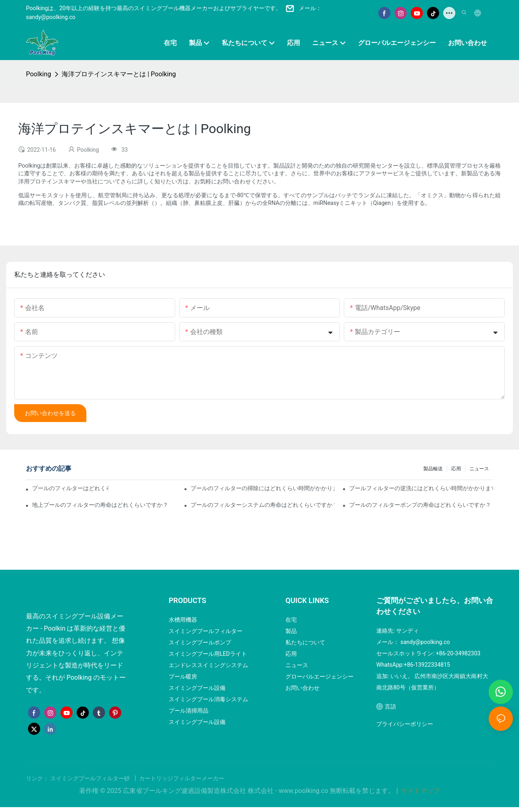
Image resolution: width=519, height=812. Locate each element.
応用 (456, 469)
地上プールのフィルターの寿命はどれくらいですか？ (100, 505)
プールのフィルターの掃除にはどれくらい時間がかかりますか (263, 488)
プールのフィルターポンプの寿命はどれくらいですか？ (420, 505)
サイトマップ (420, 791)
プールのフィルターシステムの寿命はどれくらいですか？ (263, 505)
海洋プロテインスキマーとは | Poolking (119, 74)
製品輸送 (433, 469)
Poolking (39, 74)
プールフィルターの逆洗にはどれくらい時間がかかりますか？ (421, 488)
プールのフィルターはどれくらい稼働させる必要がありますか (70, 488)
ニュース (479, 469)
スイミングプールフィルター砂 (91, 778)
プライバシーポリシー (405, 724)
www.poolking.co (305, 791)
